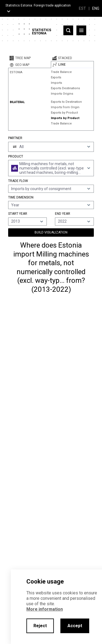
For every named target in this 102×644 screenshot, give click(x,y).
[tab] (30, 58)
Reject (40, 626)
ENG (96, 8)
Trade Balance (61, 72)
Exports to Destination (66, 102)
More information (45, 609)
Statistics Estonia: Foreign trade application (38, 5)
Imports (56, 83)
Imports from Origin (65, 107)
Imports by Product (65, 118)
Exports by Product (64, 113)
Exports (56, 77)
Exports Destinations (65, 88)
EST (82, 8)
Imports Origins (62, 94)
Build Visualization (51, 232)
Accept (75, 626)
